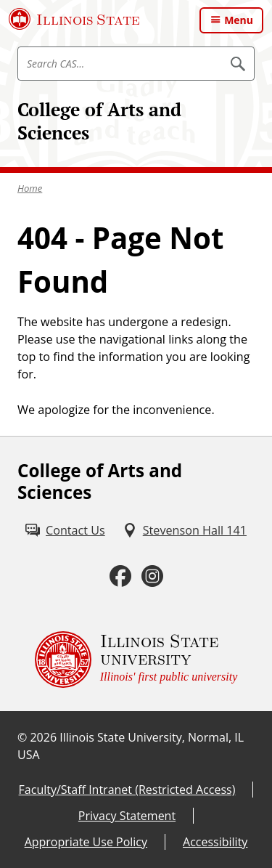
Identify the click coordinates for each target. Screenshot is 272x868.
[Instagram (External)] (152, 576)
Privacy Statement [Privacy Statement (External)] (127, 816)
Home (30, 188)
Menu (239, 20)
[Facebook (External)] (120, 576)
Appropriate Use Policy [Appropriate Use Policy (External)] (86, 842)
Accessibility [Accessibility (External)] (215, 842)
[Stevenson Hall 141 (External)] (185, 530)
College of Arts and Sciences (99, 121)
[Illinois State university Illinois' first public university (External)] (136, 660)
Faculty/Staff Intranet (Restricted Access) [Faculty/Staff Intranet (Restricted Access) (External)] (127, 790)
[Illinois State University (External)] (74, 19)
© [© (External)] (22, 737)
